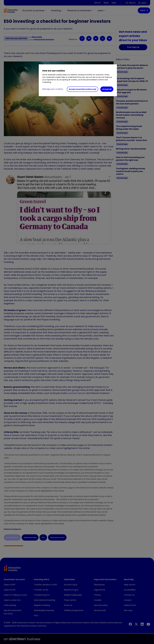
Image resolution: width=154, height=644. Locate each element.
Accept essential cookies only (83, 89)
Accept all (107, 89)
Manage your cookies (53, 89)
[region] (78, 80)
